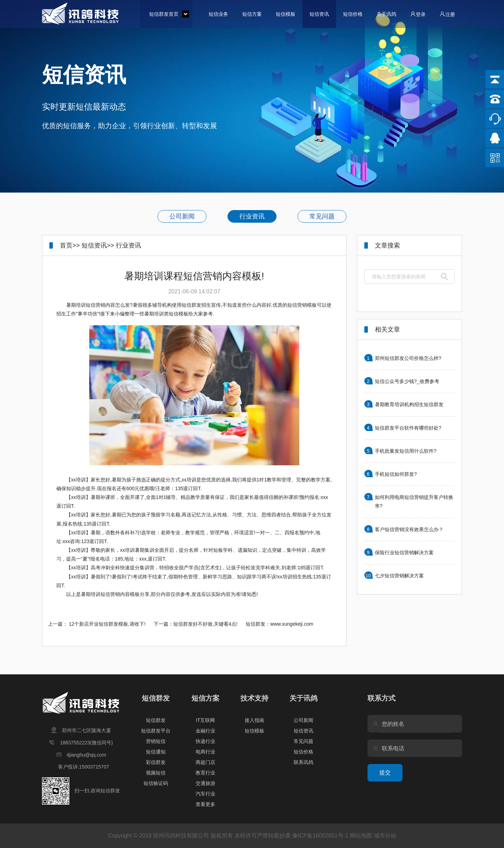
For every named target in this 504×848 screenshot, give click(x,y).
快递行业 (205, 741)
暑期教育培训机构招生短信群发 (409, 404)
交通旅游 (205, 783)
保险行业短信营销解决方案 (404, 552)
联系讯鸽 (303, 762)
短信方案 (252, 14)
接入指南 (254, 720)
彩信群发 (156, 762)
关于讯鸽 (386, 14)
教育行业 (205, 773)
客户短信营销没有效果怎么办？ (409, 529)
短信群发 (156, 698)
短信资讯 (319, 14)
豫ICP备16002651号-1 (320, 836)
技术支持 (254, 698)
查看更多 (205, 804)
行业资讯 (252, 216)
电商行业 (205, 752)
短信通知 (156, 752)
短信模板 (286, 14)
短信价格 (353, 14)
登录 (418, 14)
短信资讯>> (98, 245)
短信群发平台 (156, 731)
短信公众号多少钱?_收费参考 (407, 381)
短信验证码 (156, 783)
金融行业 (205, 731)
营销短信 (156, 741)
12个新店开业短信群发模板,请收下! (107, 624)
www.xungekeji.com (292, 624)
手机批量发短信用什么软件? (406, 451)
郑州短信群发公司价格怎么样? (408, 358)
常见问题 (322, 216)
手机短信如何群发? (396, 474)
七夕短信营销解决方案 (399, 576)
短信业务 (218, 14)
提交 (385, 773)
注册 (447, 14)
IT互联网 (205, 720)
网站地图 (361, 836)
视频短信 (156, 773)
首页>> (70, 245)
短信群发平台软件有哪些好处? (408, 428)
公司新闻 (182, 216)
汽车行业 (205, 794)
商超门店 (205, 762)
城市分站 (385, 836)
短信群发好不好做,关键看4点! (205, 624)
